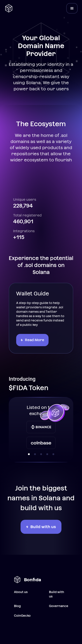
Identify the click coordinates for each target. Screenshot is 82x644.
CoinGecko (22, 616)
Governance (59, 606)
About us (21, 592)
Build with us (57, 594)
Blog (17, 606)
